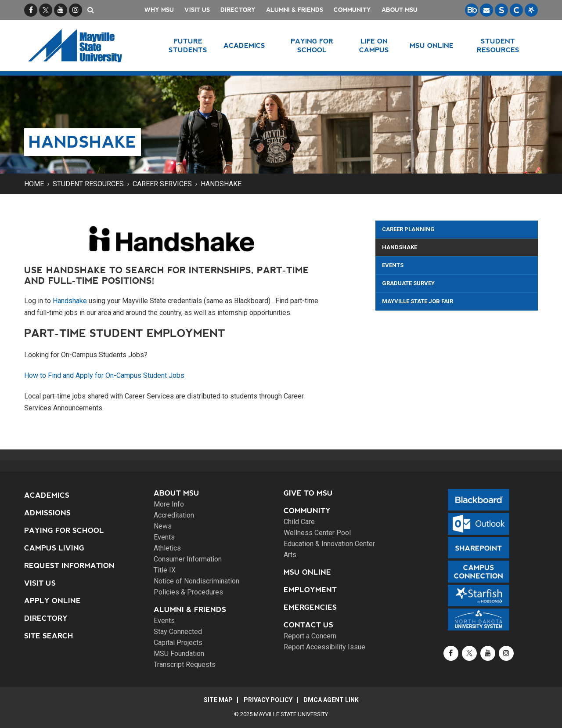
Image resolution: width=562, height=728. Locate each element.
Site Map (218, 700)
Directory (238, 10)
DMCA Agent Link (331, 700)
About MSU (400, 10)
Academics (47, 495)
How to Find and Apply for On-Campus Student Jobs (104, 375)
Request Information (69, 566)
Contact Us (308, 625)
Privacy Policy (268, 700)
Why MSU (159, 10)
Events (393, 265)
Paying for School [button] (312, 45)
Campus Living (54, 548)
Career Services (162, 184)
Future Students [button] (188, 45)
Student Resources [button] (498, 45)
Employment (310, 590)
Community (352, 10)
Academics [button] (244, 45)
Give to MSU (308, 493)
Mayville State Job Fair (418, 301)
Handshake (221, 184)
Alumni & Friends (295, 10)
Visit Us (197, 10)
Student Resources (88, 184)
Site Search (49, 636)
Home (34, 184)
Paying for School (64, 531)
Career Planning (408, 229)
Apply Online (52, 601)
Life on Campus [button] (374, 45)
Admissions (47, 513)
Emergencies (310, 607)
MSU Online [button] (432, 45)
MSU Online (307, 572)
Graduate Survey (408, 283)
